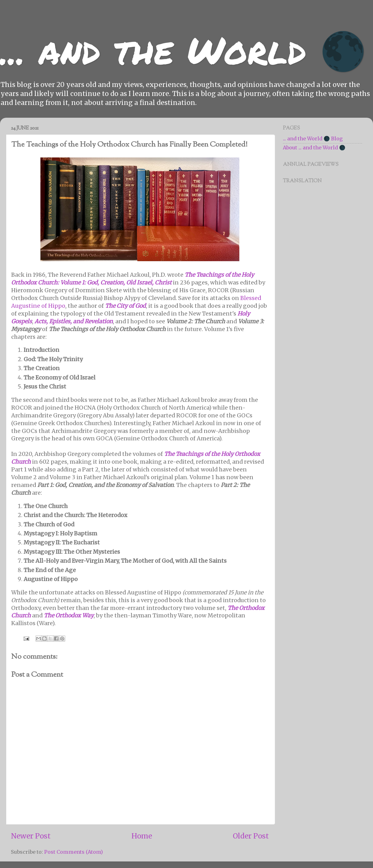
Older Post (251, 836)
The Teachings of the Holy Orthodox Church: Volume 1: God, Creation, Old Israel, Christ (133, 279)
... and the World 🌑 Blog (313, 139)
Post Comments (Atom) (74, 852)
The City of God (125, 306)
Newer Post (31, 836)
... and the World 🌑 (183, 50)
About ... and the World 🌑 (314, 148)
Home (142, 836)
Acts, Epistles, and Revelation (74, 321)
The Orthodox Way (69, 615)
